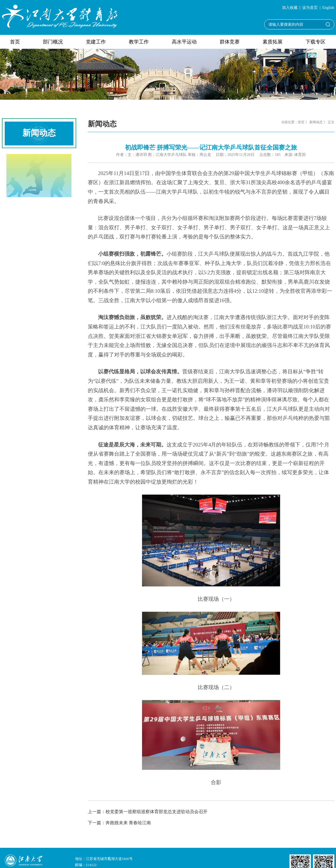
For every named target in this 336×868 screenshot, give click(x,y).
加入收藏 (290, 8)
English (328, 8)
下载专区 (316, 42)
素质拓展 (273, 42)
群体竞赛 (230, 42)
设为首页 (310, 8)
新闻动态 (316, 122)
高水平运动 (184, 42)
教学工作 (139, 42)
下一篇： (119, 823)
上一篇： (148, 812)
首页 (15, 42)
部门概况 (53, 42)
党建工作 (96, 42)
